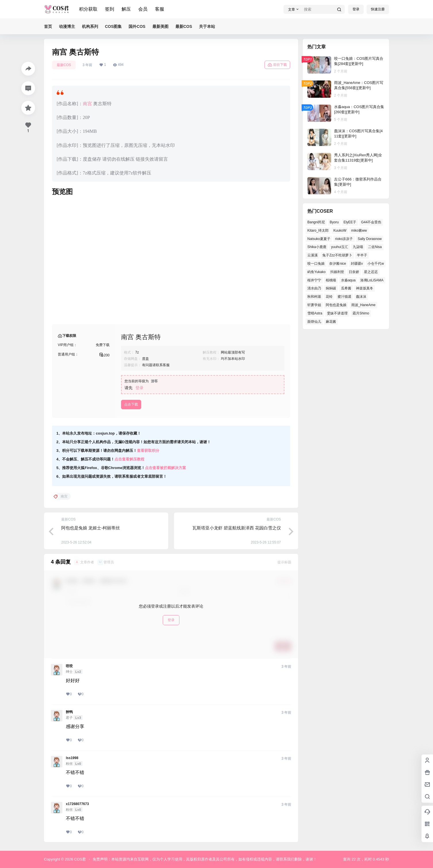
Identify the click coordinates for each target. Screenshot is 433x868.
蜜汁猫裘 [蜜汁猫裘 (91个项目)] (344, 297)
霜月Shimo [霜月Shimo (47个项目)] (361, 313)
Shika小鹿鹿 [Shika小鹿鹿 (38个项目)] (317, 247)
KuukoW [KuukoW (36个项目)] (340, 231)
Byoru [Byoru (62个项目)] (334, 222)
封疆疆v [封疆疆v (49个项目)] (357, 264)
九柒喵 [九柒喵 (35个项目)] (358, 247)
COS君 (79, 859)
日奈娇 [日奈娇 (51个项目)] (354, 272)
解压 (126, 9)
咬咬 (69, 666)
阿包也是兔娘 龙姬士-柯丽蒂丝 (91, 528)
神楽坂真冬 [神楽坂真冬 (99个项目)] (365, 288)
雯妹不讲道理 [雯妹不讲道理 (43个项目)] (337, 313)
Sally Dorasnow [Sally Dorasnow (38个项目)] (370, 239)
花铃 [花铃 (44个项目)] (329, 297)
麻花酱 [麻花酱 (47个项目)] (331, 322)
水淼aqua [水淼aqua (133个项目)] (348, 280)
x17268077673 (77, 804)
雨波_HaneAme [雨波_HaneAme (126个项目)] (363, 305)
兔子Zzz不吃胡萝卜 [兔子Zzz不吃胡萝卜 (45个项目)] (337, 255)
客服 (160, 9)
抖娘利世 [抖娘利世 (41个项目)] (337, 272)
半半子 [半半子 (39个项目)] (362, 255)
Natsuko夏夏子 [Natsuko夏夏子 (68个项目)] (319, 239)
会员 (143, 9)
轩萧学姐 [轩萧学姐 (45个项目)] (314, 305)
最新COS (64, 65)
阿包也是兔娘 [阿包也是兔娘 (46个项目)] (336, 305)
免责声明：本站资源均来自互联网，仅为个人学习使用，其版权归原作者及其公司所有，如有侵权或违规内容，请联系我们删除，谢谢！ (205, 859)
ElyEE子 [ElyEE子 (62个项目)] (350, 222)
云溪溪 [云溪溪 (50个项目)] (313, 255)
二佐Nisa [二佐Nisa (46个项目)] (375, 247)
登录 (356, 9)
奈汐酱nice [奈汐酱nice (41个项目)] (338, 264)
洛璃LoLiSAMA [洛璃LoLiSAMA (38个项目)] (372, 280)
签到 (110, 9)
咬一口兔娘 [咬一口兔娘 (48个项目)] (316, 264)
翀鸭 (69, 712)
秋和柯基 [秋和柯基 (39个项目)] (314, 297)
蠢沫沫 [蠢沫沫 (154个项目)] (361, 297)
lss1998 (72, 758)
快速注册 (378, 9)
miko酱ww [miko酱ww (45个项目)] (359, 231)
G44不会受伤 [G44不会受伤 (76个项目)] (371, 222)
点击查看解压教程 (129, 459)
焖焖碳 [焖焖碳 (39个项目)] (331, 288)
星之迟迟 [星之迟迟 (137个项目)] (371, 272)
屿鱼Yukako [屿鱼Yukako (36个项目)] (316, 272)
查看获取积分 (148, 451)
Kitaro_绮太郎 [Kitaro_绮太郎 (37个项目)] (318, 231)
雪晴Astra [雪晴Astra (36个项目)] (315, 313)
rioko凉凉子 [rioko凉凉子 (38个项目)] (344, 239)
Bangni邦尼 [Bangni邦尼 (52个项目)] (316, 222)
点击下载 (131, 404)
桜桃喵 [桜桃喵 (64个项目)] (331, 280)
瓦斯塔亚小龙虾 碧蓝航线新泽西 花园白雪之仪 (237, 528)
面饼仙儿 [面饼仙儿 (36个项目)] (314, 322)
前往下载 (277, 65)
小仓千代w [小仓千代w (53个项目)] (376, 264)
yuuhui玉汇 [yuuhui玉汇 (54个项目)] (339, 247)
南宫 (87, 104)
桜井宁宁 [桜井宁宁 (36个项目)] (314, 280)
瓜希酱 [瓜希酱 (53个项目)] (346, 288)
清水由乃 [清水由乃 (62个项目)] (314, 288)
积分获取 (88, 9)
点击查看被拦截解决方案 (165, 468)
